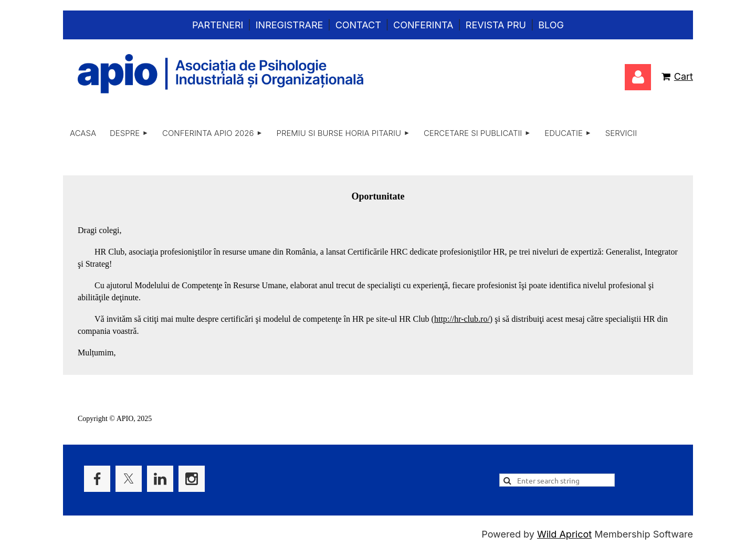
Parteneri (218, 25)
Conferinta (423, 25)
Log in (638, 77)
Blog (551, 25)
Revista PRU (496, 25)
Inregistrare (290, 25)
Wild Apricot (564, 534)
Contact (358, 25)
